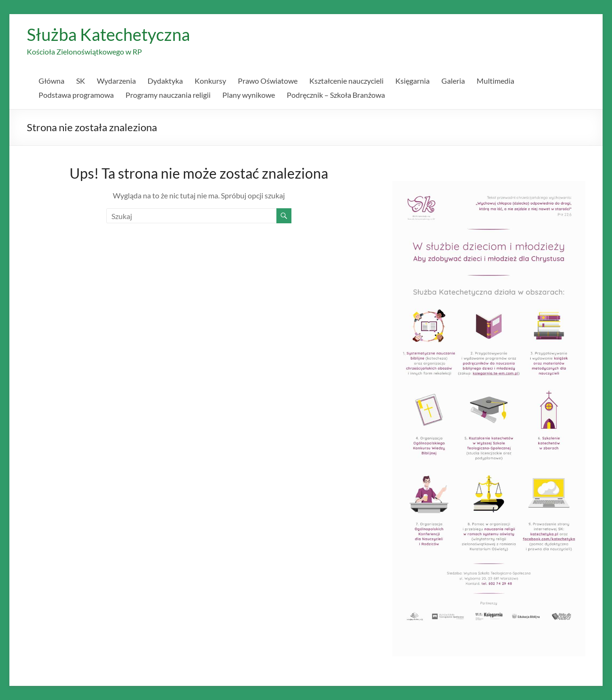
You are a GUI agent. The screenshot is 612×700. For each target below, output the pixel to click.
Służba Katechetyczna (108, 34)
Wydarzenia (116, 81)
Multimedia (495, 81)
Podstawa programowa (76, 95)
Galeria (453, 81)
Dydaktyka (165, 81)
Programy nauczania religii (168, 95)
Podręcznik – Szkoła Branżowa (336, 95)
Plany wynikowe (249, 95)
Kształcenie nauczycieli (346, 81)
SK (81, 81)
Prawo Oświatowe (268, 81)
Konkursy (210, 81)
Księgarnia (412, 81)
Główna (51, 81)
